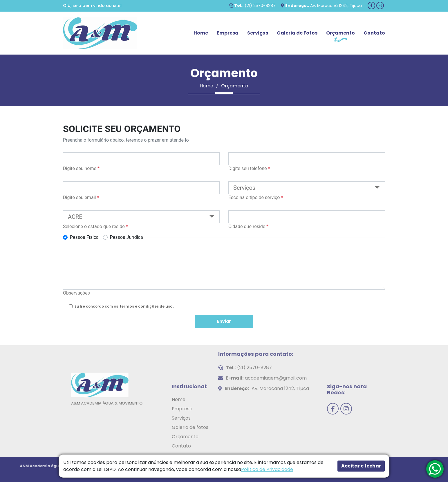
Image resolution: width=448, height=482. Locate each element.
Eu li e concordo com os (124, 306)
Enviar (224, 321)
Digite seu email (81, 197)
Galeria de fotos (190, 447)
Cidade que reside (248, 226)
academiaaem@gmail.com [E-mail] (276, 358)
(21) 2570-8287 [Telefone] (260, 6)
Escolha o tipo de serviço (256, 197)
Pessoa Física (84, 237)
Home (201, 33)
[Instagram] (380, 6)
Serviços (258, 33)
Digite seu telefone (249, 168)
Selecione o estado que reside (95, 226)
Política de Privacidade (267, 469)
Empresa (228, 33)
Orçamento (340, 33)
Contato (374, 33)
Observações (76, 293)
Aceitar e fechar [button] (361, 466)
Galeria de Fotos (297, 33)
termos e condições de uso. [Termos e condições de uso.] (147, 306)
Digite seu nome (81, 168)
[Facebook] (371, 6)
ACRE (75, 217)
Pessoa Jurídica (127, 237)
